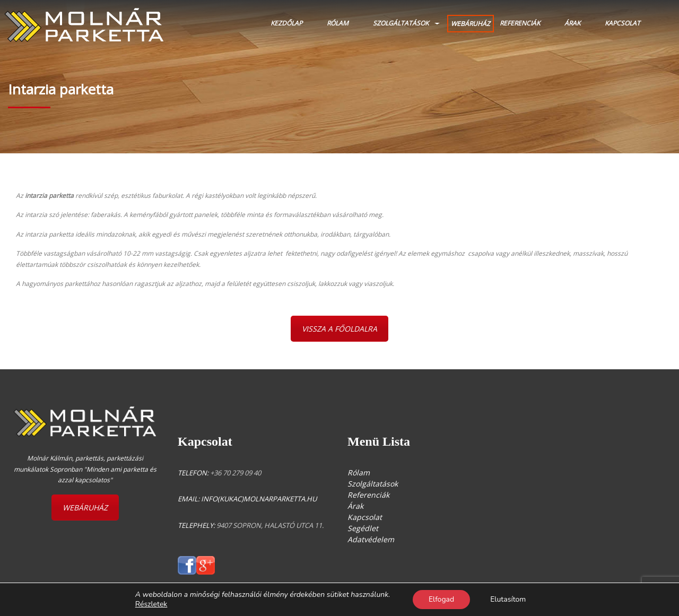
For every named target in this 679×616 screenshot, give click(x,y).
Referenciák (520, 23)
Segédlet (363, 528)
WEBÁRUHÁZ (471, 24)
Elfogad (441, 599)
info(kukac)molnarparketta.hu (259, 499)
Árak (572, 23)
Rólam (338, 23)
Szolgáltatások (401, 23)
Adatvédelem (371, 539)
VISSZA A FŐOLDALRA (339, 329)
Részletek (151, 604)
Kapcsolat (623, 23)
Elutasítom (508, 599)
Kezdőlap (286, 23)
